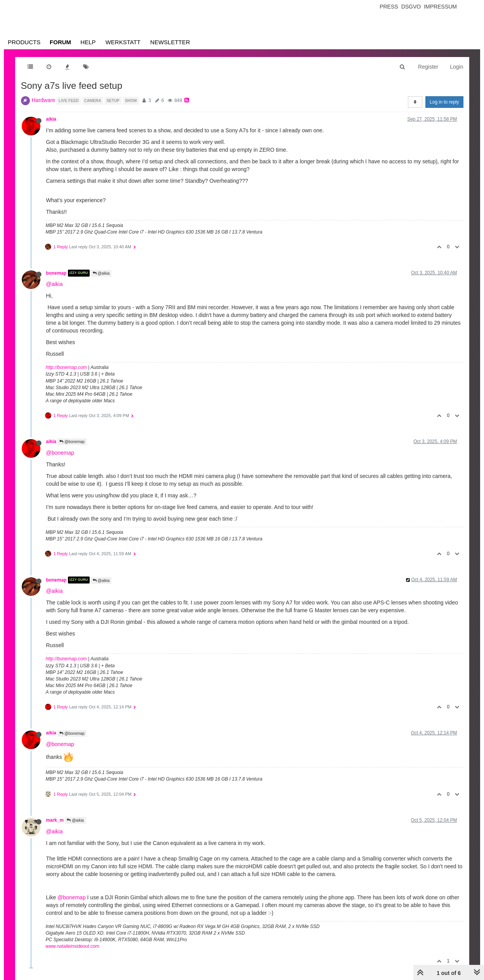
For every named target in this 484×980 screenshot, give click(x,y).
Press (389, 7)
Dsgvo (411, 7)
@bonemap (72, 442)
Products (24, 42)
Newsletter (170, 42)
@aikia (101, 273)
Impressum (440, 7)
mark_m (55, 820)
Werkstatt (123, 42)
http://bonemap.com (66, 367)
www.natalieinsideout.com (73, 946)
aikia (51, 119)
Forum (60, 42)
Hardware (44, 100)
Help (88, 42)
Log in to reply (444, 102)
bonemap (56, 273)
